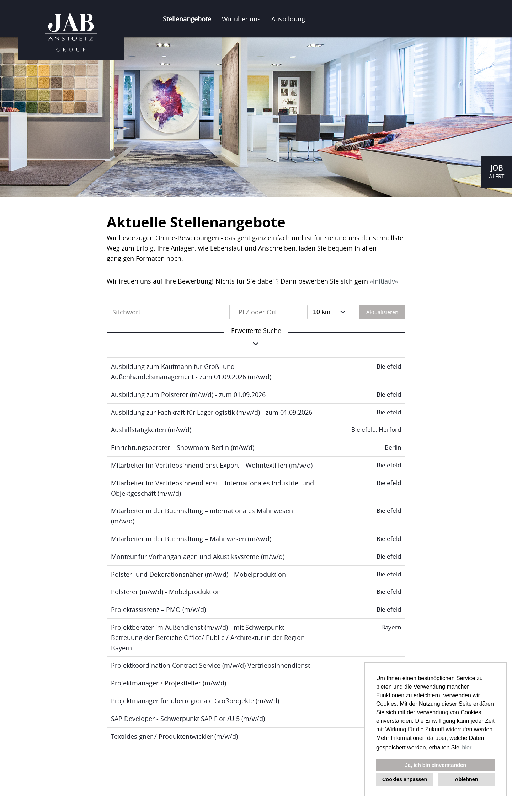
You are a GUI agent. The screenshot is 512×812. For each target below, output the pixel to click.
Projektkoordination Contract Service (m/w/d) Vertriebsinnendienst (210, 665)
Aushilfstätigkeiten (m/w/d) (151, 430)
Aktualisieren (382, 312)
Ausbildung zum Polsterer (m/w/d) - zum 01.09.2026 (188, 394)
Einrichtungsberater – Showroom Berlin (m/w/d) (183, 447)
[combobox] (329, 312)
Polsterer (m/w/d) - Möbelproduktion (166, 592)
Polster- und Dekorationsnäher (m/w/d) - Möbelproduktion (198, 574)
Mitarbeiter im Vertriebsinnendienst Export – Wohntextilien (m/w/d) (212, 465)
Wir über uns (241, 19)
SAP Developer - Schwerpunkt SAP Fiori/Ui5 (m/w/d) (188, 719)
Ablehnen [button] (466, 779)
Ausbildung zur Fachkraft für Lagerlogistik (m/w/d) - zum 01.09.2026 (212, 412)
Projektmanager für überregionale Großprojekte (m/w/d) (195, 701)
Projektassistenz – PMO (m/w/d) (158, 609)
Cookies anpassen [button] (405, 779)
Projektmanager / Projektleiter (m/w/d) (169, 683)
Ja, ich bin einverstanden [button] (436, 765)
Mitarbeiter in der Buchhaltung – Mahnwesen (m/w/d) (191, 539)
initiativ (384, 281)
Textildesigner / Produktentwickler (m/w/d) (174, 736)
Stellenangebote (187, 19)
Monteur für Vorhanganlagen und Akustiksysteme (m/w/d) (198, 556)
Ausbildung (288, 19)
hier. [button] (468, 748)
